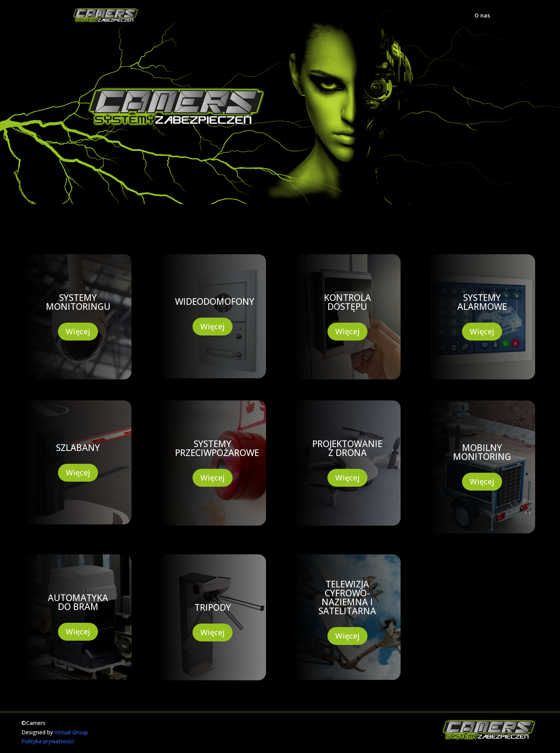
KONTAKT (410, 204)
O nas (482, 16)
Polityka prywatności (48, 741)
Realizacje (312, 204)
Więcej (78, 331)
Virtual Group (71, 732)
